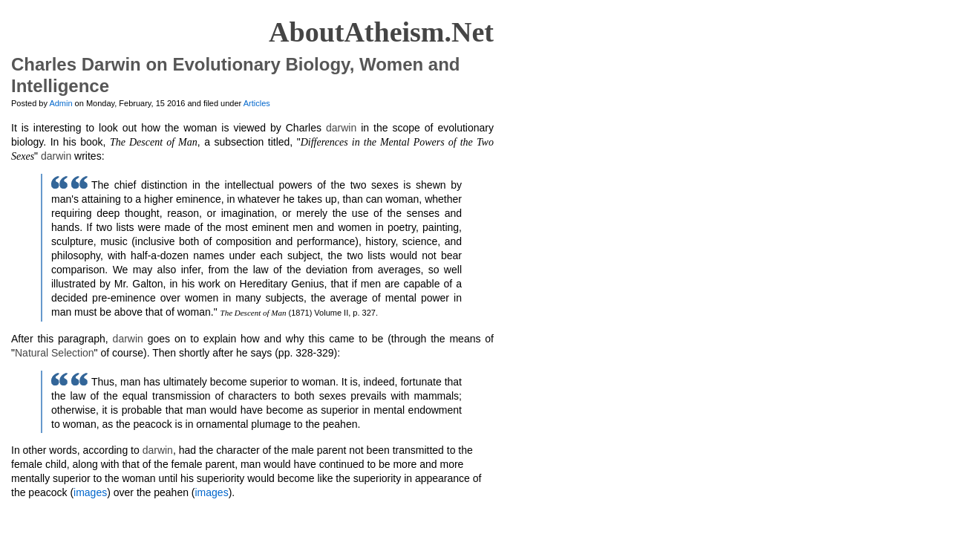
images (90, 492)
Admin (61, 103)
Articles (257, 103)
